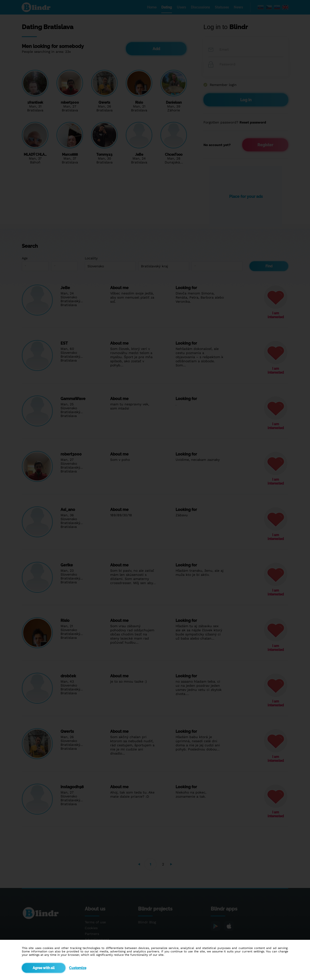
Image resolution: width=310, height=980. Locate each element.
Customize (78, 968)
